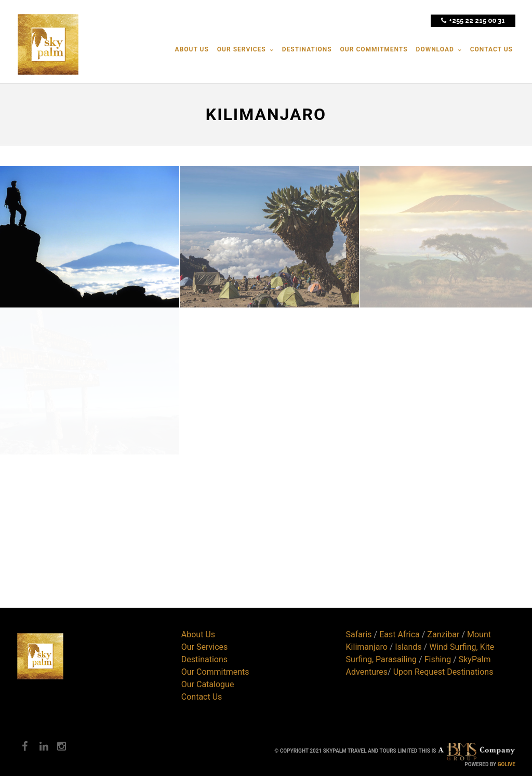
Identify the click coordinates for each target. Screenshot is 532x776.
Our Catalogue (208, 684)
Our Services (205, 647)
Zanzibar (443, 634)
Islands (408, 647)
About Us (198, 634)
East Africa (400, 634)
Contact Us (202, 697)
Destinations (204, 659)
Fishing (438, 659)
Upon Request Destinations (443, 672)
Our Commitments (215, 672)
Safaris (359, 634)
